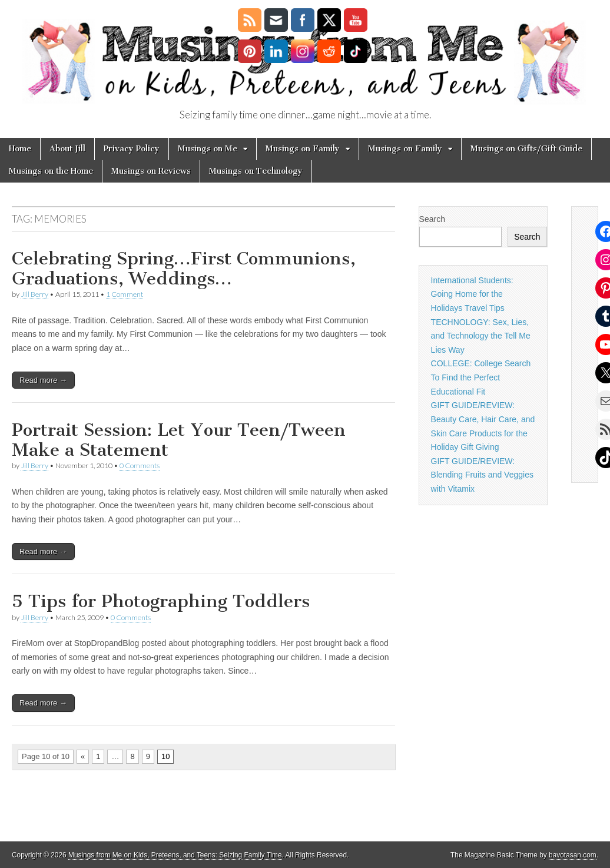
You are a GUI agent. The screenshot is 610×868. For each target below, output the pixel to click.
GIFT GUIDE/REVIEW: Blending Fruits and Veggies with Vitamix (482, 475)
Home (20, 149)
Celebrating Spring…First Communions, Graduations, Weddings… (184, 269)
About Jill (67, 149)
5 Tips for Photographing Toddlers (161, 601)
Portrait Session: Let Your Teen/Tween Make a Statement (179, 440)
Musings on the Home (51, 171)
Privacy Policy (132, 149)
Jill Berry (34, 294)
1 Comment (125, 294)
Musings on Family (303, 149)
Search (432, 219)
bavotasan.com (573, 855)
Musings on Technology (256, 171)
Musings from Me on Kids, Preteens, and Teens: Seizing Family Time (175, 855)
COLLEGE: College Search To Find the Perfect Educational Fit (481, 377)
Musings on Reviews (151, 171)
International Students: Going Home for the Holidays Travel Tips (472, 294)
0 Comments (140, 466)
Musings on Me (208, 149)
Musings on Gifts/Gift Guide (526, 149)
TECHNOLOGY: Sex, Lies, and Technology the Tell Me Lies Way (481, 336)
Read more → (43, 380)
